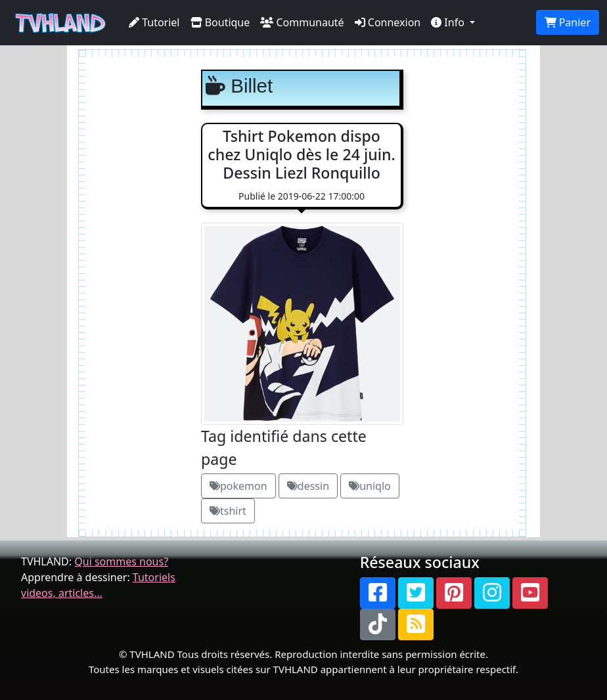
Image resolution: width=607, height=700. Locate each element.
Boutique (220, 22)
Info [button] (449, 22)
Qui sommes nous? (121, 561)
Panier (568, 22)
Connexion (388, 22)
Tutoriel (154, 22)
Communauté (302, 22)
